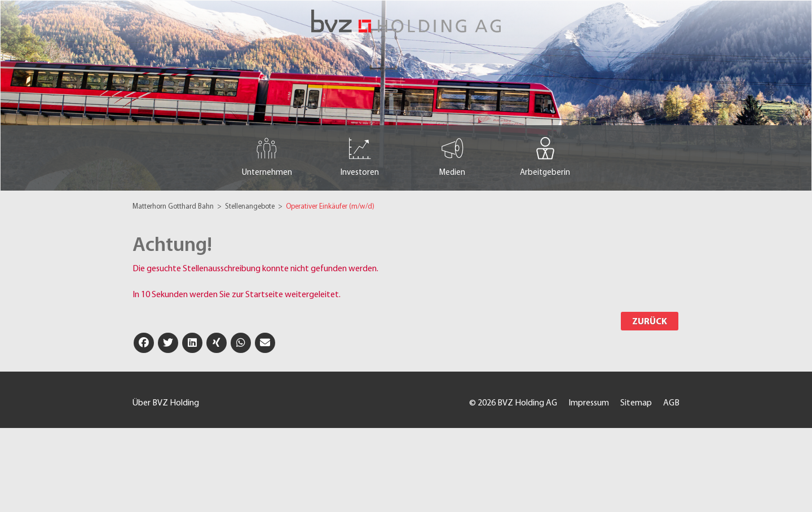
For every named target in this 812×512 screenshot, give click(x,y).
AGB (671, 403)
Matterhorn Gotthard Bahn (174, 207)
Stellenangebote (251, 207)
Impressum (589, 403)
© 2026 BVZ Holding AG (513, 403)
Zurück (650, 322)
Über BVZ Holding (166, 403)
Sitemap (636, 403)
